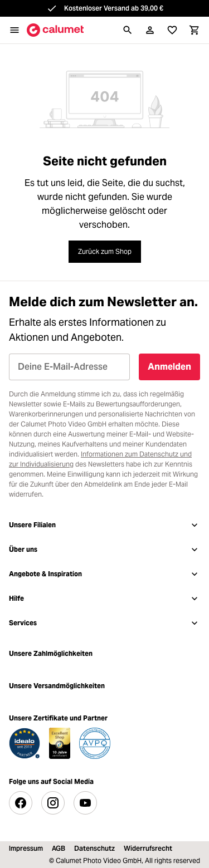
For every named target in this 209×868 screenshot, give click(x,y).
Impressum (26, 848)
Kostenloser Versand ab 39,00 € (114, 8)
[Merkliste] (172, 30)
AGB (59, 848)
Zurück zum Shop (105, 251)
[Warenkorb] (195, 30)
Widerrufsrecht (148, 848)
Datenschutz (94, 848)
